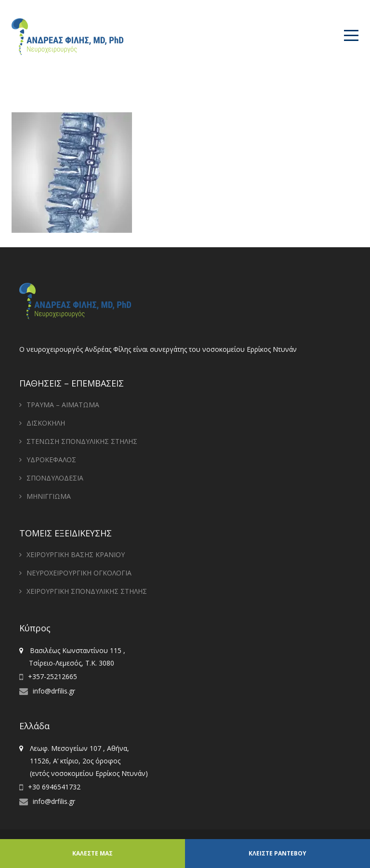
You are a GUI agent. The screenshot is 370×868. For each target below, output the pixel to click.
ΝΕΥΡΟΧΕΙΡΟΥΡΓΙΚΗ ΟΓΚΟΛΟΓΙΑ (79, 573)
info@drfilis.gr (54, 691)
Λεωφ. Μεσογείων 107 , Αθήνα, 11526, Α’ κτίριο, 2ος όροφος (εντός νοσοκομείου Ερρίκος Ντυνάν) (84, 761)
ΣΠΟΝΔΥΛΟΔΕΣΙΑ (55, 478)
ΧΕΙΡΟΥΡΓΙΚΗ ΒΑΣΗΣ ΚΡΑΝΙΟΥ (76, 554)
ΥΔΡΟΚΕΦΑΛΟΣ (51, 460)
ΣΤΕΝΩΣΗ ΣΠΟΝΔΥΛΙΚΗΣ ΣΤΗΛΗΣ (82, 441)
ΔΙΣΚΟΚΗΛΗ (46, 423)
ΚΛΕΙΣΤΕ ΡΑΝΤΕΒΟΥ (277, 853)
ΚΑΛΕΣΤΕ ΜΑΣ (92, 853)
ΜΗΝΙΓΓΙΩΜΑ (49, 496)
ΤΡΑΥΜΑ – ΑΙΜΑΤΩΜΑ (63, 405)
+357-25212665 (53, 676)
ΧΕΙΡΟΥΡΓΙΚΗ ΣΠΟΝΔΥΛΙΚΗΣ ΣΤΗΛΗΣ (87, 591)
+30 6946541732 (54, 787)
